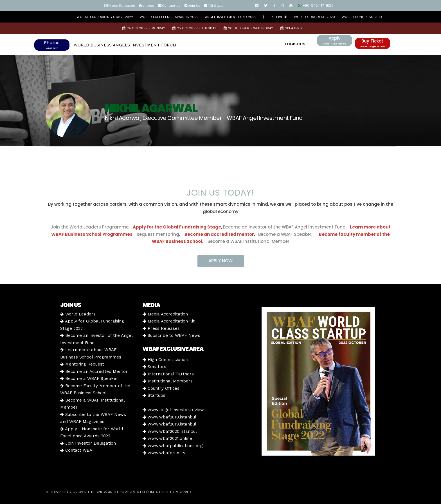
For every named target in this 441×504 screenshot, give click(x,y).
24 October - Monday (144, 28)
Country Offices (161, 388)
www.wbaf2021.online (167, 438)
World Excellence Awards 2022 (169, 17)
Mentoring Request (82, 364)
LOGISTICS (295, 44)
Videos (148, 6)
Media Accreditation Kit (169, 321)
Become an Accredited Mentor (94, 371)
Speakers (291, 28)
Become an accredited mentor (219, 234)
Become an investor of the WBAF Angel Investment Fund (284, 227)
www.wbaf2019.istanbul (169, 424)
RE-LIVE (279, 17)
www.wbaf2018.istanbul (169, 417)
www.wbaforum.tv (164, 453)
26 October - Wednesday (248, 28)
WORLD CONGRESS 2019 (362, 17)
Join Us (194, 6)
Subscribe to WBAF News (171, 335)
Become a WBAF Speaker (285, 234)
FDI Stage (216, 6)
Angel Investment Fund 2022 (231, 17)
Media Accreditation (165, 314)
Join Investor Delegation (88, 443)
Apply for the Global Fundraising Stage (177, 227)
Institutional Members (168, 381)
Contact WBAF (77, 450)
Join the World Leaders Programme (90, 227)
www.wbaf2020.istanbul (170, 431)
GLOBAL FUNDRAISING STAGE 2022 (104, 17)
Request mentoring (156, 234)
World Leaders (78, 314)
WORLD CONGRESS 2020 (314, 17)
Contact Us (171, 6)
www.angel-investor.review (173, 410)
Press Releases (122, 6)
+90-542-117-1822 (316, 5)
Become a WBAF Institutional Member (247, 241)
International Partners (168, 374)
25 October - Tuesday (194, 28)
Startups (154, 395)
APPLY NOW (220, 261)
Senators (154, 367)
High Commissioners (166, 360)
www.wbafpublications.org (173, 446)
